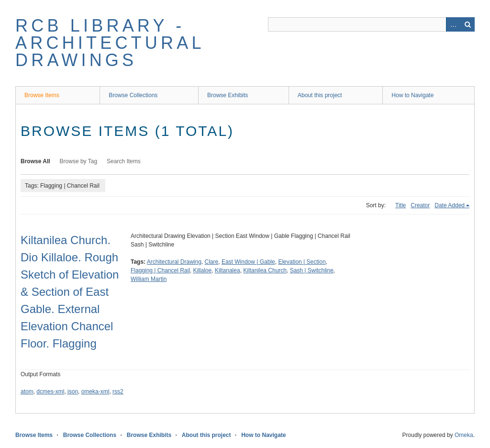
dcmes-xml (50, 392)
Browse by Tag (79, 161)
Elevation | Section (302, 262)
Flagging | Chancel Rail (160, 270)
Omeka (464, 435)
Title (401, 205)
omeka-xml (95, 392)
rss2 (118, 392)
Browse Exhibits (228, 95)
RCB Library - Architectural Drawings (110, 43)
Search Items (124, 161)
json (73, 392)
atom (27, 392)
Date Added (450, 205)
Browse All (35, 161)
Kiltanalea (228, 270)
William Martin (149, 279)
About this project (320, 95)
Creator (420, 205)
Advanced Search (453, 24)
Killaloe (203, 270)
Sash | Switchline (312, 270)
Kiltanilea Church (265, 270)
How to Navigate (412, 95)
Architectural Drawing (174, 262)
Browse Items (42, 95)
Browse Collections (133, 95)
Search (468, 24)
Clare (212, 262)
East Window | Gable (248, 262)
